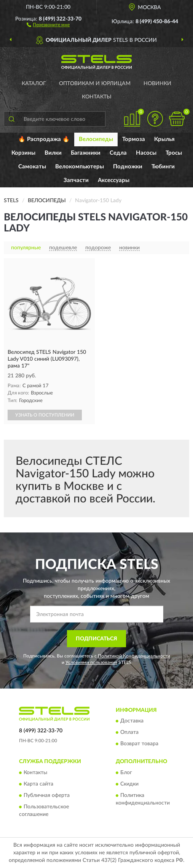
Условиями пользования (91, 662)
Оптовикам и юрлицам (95, 84)
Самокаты (32, 167)
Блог (126, 773)
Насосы (146, 153)
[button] (48, 24)
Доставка (132, 721)
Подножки (128, 167)
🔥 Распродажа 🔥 (44, 139)
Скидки (129, 784)
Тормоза (134, 139)
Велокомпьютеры (80, 167)
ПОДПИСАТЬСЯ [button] (96, 639)
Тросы (174, 153)
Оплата (129, 733)
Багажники (86, 153)
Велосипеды (96, 139)
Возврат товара (139, 744)
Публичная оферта (47, 795)
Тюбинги (163, 167)
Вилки (53, 153)
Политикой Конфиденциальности (134, 656)
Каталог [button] (34, 84)
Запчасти (76, 180)
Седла (118, 153)
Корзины (23, 153)
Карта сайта (38, 784)
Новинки (157, 84)
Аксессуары (114, 180)
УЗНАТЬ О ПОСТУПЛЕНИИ (45, 415)
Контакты (97, 97)
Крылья (164, 139)
